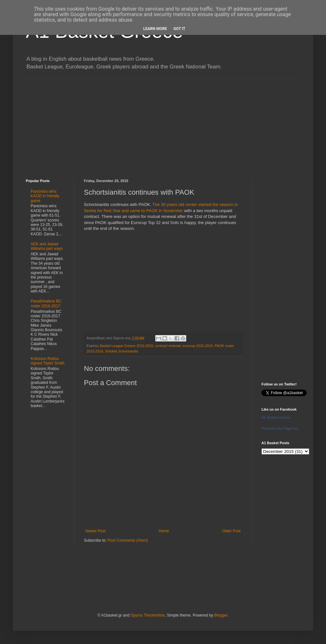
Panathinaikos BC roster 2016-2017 (46, 303)
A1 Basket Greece (276, 417)
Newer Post (96, 531)
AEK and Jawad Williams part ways (47, 246)
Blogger (221, 615)
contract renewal (168, 346)
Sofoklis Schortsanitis (122, 351)
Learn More (155, 29)
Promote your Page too (280, 428)
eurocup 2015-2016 (198, 346)
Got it (179, 29)
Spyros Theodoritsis (148, 615)
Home (164, 531)
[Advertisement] (163, 124)
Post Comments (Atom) (128, 540)
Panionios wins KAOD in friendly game (45, 196)
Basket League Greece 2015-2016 (126, 346)
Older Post (231, 531)
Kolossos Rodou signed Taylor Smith (48, 361)
